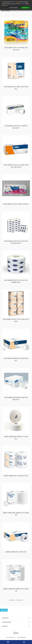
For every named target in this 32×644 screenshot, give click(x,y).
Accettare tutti (25, 8)
